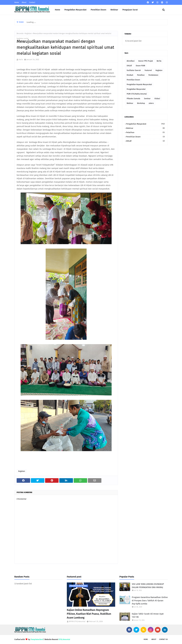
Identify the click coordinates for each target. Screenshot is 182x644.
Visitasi (157, 99)
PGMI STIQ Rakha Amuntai (137, 94)
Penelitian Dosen (133, 80)
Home (17, 2)
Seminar (147, 99)
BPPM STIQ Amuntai (77, 621)
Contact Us (163, 639)
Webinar (130, 103)
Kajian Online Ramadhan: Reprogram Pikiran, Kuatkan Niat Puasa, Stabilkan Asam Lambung (89, 614)
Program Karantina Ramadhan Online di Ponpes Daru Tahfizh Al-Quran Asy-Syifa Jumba (150, 600)
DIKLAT (129, 66)
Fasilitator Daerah (134, 70)
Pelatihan (141, 75)
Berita (159, 61)
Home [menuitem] (58, 10)
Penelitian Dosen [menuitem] (98, 10)
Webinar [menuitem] (114, 10)
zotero (151, 103)
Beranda (20, 33)
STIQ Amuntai (64, 639)
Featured (148, 70)
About (24, 2)
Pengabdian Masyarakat (136, 89)
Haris (21, 59)
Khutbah (130, 75)
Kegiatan (28, 33)
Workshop (141, 103)
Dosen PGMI (140, 66)
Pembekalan (153, 75)
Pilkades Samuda (133, 99)
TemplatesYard (37, 639)
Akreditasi (131, 61)
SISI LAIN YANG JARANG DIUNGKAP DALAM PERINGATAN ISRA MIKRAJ (148, 586)
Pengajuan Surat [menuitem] (130, 10)
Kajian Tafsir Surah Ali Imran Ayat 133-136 (148, 615)
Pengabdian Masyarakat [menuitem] (75, 10)
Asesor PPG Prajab (146, 61)
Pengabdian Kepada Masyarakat (139, 84)
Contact (32, 2)
